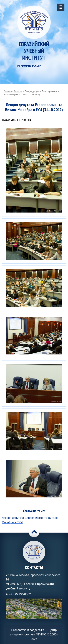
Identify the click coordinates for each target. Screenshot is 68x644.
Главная (8, 91)
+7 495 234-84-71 (20, 594)
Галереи (18, 91)
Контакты (34, 567)
